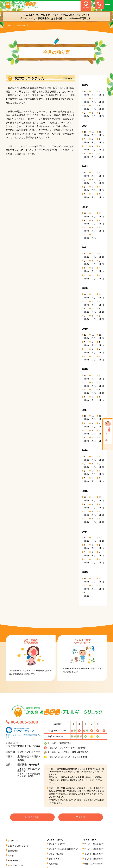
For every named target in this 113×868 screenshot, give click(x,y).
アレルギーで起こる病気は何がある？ (79, 848)
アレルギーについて (17, 861)
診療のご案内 (32, 818)
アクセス (81, 818)
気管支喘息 (67, 860)
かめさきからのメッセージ (20, 844)
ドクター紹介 (14, 856)
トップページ (14, 840)
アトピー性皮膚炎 (70, 852)
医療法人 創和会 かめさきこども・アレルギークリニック (25, 5)
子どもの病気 (14, 865)
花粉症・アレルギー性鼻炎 (74, 864)
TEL (97, 5)
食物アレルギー (69, 856)
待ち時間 (86, 5)
